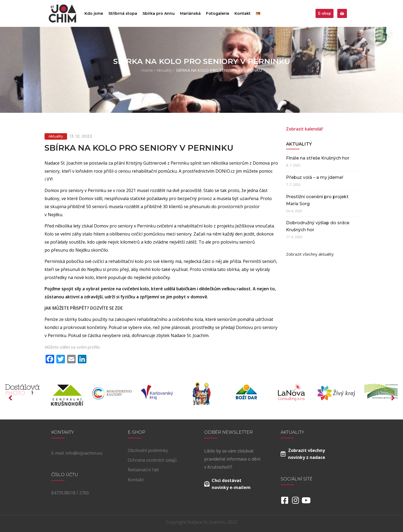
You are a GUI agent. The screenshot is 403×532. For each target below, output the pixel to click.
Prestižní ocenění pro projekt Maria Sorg (317, 200)
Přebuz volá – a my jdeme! (315, 177)
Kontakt (243, 13)
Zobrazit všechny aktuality (310, 254)
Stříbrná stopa (123, 13)
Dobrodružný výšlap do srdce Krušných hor (318, 226)
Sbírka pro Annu (159, 13)
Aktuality (164, 70)
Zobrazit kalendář (305, 129)
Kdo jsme (94, 13)
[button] (325, 13)
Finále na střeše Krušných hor (318, 158)
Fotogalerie (218, 13)
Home (147, 70)
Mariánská (190, 13)
